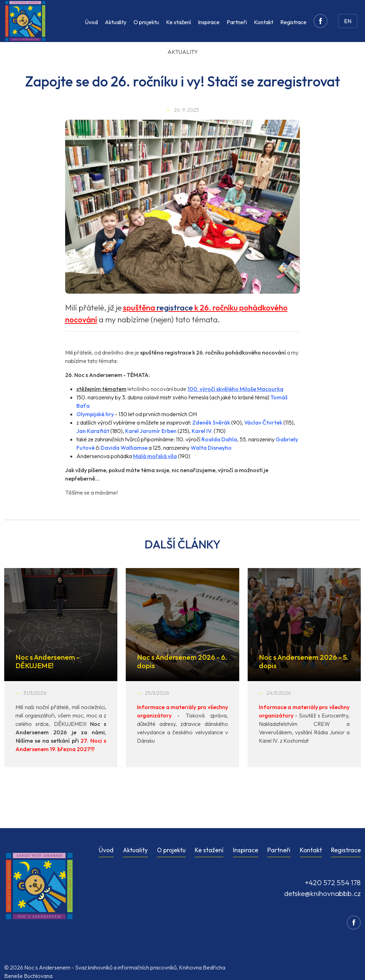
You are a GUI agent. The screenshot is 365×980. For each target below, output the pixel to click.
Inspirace (209, 22)
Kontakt (264, 22)
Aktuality (116, 22)
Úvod (91, 22)
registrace (175, 308)
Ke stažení (178, 22)
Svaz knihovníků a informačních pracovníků (126, 967)
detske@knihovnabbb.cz (322, 893)
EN (348, 21)
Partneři (237, 22)
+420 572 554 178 (333, 882)
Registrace (293, 22)
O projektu (146, 22)
